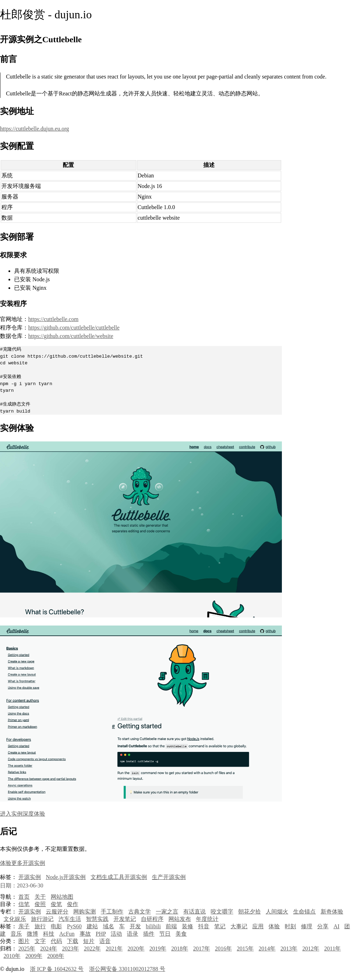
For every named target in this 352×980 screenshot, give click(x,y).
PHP (101, 934)
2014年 (267, 948)
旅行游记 (42, 919)
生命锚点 (304, 912)
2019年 (158, 948)
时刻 (290, 926)
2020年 (136, 948)
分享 (323, 926)
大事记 (239, 926)
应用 (258, 926)
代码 (56, 941)
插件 (149, 934)
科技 (49, 934)
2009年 (34, 956)
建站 (92, 926)
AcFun (67, 934)
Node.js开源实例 (66, 877)
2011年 (332, 948)
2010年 (12, 956)
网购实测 (85, 912)
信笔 (24, 904)
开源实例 (30, 877)
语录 (132, 934)
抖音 (204, 926)
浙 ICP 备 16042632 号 (57, 969)
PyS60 (74, 926)
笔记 (220, 926)
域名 (109, 926)
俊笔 (56, 904)
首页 (24, 897)
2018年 (180, 948)
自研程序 (152, 919)
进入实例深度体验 (23, 814)
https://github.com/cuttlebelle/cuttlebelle (74, 328)
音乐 (16, 934)
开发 (135, 926)
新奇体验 (332, 912)
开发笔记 (125, 919)
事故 (85, 934)
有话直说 (194, 912)
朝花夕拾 (249, 912)
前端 (171, 926)
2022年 (92, 948)
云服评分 (57, 912)
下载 (73, 941)
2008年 (56, 956)
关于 (40, 897)
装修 (187, 926)
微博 (32, 934)
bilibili (153, 926)
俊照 (40, 904)
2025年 (27, 948)
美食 (181, 934)
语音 (105, 941)
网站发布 (180, 919)
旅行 (40, 926)
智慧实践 (97, 919)
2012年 (311, 948)
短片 (89, 941)
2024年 (49, 948)
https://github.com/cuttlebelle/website (71, 336)
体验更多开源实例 (23, 863)
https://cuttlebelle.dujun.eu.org (35, 129)
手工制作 (112, 912)
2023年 (70, 948)
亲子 (24, 926)
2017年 (202, 948)
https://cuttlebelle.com (53, 319)
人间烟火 (277, 912)
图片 (24, 941)
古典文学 (140, 912)
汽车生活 (70, 919)
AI (336, 926)
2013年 (289, 948)
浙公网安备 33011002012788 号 (127, 969)
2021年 (114, 948)
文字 (40, 941)
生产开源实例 (169, 877)
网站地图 (62, 897)
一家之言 (167, 912)
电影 (56, 926)
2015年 (245, 948)
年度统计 (207, 919)
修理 (307, 926)
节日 (165, 934)
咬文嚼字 (222, 912)
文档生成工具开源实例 (119, 877)
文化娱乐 (15, 919)
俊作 (73, 904)
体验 (274, 926)
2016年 (223, 948)
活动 (116, 934)
